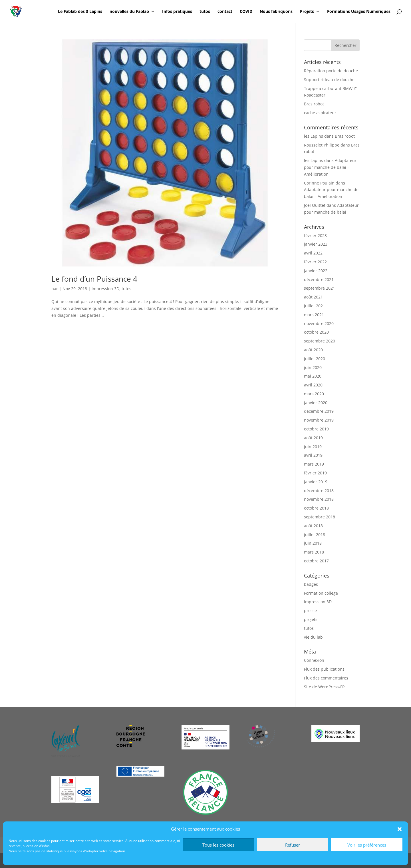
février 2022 (315, 262)
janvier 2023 (316, 244)
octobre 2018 (316, 508)
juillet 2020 (315, 359)
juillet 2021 (315, 306)
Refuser (293, 845)
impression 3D (105, 289)
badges (311, 584)
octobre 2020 (316, 332)
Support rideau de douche (329, 80)
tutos (205, 12)
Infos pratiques (177, 12)
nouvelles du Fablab (129, 12)
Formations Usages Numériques (359, 12)
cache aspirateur (320, 113)
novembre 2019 (319, 420)
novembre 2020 (319, 323)
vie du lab (313, 637)
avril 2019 (313, 455)
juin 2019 (313, 447)
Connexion (314, 660)
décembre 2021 (319, 279)
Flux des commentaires (326, 678)
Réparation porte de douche (331, 71)
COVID (246, 12)
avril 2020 (313, 385)
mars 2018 (314, 552)
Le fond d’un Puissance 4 (94, 279)
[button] (400, 829)
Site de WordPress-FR (324, 687)
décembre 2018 (319, 491)
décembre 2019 (319, 411)
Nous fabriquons (276, 12)
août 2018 (313, 526)
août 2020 (313, 350)
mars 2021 (314, 315)
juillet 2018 (315, 535)
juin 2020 (313, 367)
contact (225, 12)
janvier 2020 (316, 403)
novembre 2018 (319, 499)
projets (311, 619)
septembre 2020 (320, 341)
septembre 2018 (320, 517)
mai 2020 (313, 376)
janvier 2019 (316, 482)
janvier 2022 (316, 271)
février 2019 (315, 473)
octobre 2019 (316, 429)
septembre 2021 (320, 288)
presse (310, 611)
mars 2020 (314, 394)
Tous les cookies (218, 845)
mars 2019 (314, 464)
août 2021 (313, 297)
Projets (307, 12)
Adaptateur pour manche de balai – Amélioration (330, 167)
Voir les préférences (367, 845)
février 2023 (315, 235)
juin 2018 (313, 543)
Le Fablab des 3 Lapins (80, 12)
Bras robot (314, 104)
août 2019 (313, 438)
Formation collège (321, 593)
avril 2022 (313, 253)
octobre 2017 (316, 561)
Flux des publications (324, 669)
